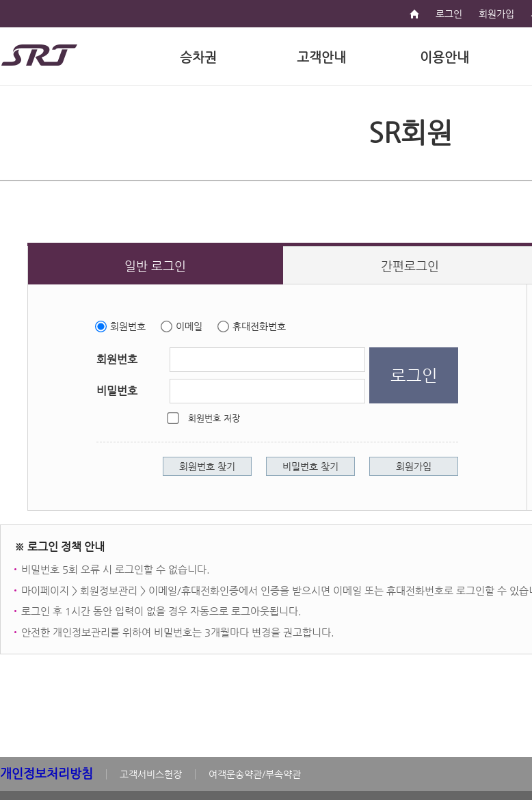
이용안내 (444, 57)
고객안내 (321, 57)
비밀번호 (117, 391)
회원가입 (496, 14)
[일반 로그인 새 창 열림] (156, 265)
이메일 (189, 326)
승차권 (198, 57)
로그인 (449, 14)
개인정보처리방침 (46, 773)
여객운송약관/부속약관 (255, 774)
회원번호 (128, 326)
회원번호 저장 (214, 418)
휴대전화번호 (259, 326)
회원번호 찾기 (207, 466)
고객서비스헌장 (151, 774)
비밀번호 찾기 (310, 466)
